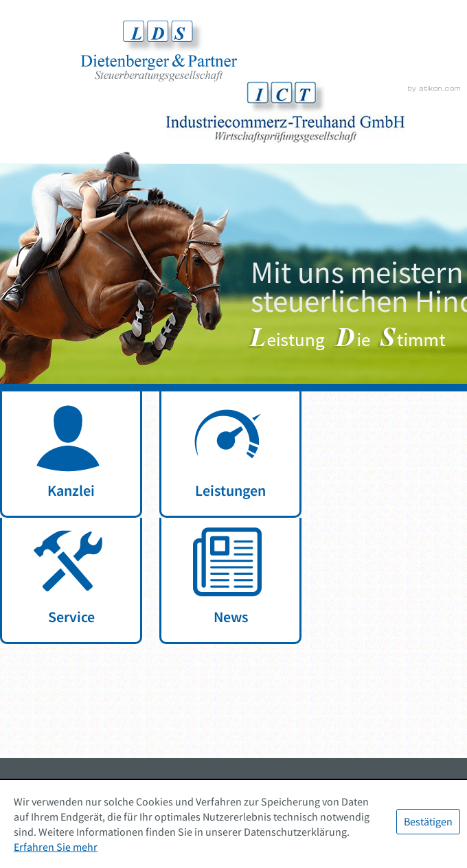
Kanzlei (71, 490)
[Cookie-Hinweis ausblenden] (428, 822)
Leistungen (230, 490)
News (231, 617)
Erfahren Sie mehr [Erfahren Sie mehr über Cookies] (56, 847)
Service (71, 617)
